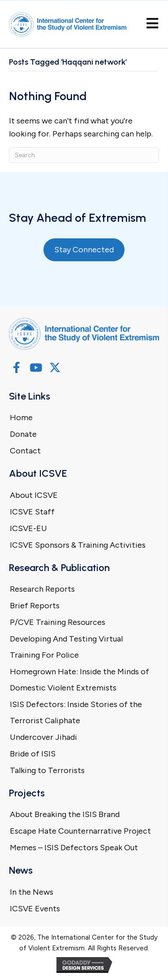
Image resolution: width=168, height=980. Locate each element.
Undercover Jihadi (43, 737)
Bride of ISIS (33, 754)
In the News (32, 892)
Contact (25, 451)
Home (21, 417)
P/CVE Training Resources (58, 622)
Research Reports (42, 589)
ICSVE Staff (32, 512)
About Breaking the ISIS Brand (65, 814)
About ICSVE (34, 495)
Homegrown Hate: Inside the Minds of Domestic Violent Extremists (80, 680)
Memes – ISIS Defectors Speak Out (74, 848)
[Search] (84, 155)
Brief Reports (35, 606)
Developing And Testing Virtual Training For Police (66, 647)
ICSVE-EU (28, 528)
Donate (23, 434)
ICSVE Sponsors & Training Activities (78, 545)
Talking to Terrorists (47, 770)
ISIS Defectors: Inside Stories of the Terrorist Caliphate (76, 712)
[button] (16, 367)
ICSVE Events (35, 909)
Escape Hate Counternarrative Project (80, 831)
